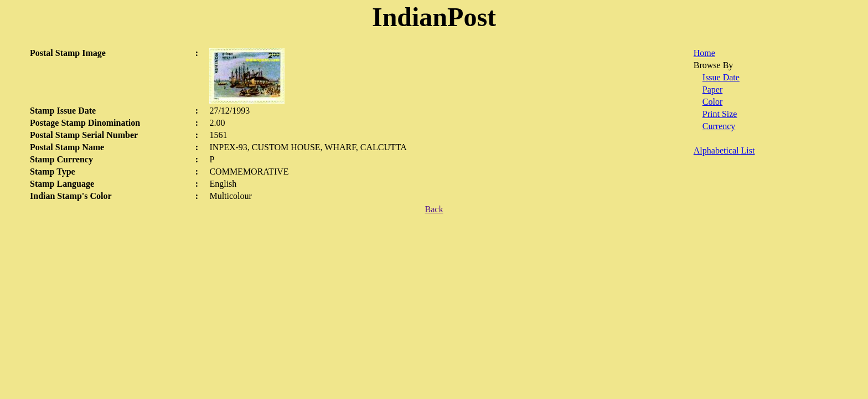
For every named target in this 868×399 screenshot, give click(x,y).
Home (704, 53)
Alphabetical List (724, 150)
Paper (712, 89)
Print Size (720, 114)
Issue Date (721, 77)
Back (434, 209)
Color (712, 102)
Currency (719, 126)
